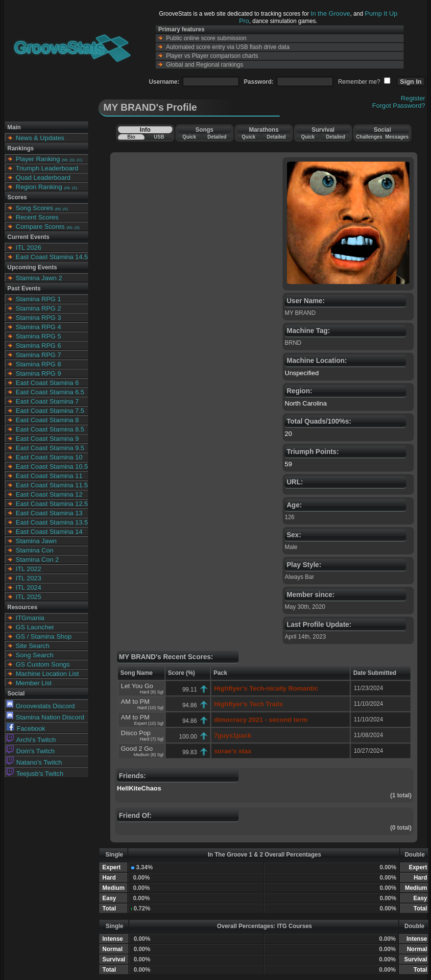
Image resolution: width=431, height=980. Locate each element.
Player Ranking (38, 159)
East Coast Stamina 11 (49, 476)
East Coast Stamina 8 (47, 420)
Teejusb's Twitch (35, 774)
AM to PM (135, 702)
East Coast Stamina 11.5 (52, 485)
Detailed (217, 137)
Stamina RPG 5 (38, 336)
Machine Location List (47, 674)
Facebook (26, 729)
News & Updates (40, 138)
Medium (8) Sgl (149, 755)
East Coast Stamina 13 (49, 513)
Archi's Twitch (31, 740)
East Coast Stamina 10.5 (52, 466)
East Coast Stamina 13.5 (52, 522)
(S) (72, 160)
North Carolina (306, 403)
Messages (397, 137)
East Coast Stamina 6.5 (50, 392)
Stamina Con (35, 550)
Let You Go (137, 686)
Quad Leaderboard (43, 178)
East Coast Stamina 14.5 (52, 257)
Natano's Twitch (34, 762)
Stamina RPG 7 (38, 355)
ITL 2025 (28, 597)
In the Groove (330, 13)
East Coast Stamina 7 (47, 401)
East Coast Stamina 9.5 (50, 448)
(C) (80, 160)
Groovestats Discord (41, 706)
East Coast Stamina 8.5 (50, 429)
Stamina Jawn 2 (39, 278)
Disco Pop (136, 733)
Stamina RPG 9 (38, 373)
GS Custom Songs (43, 664)
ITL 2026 (28, 248)
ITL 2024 (28, 587)
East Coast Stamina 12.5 (52, 504)
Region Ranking (39, 187)
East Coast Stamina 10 (49, 457)
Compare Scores (40, 227)
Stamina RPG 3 (38, 318)
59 (288, 464)
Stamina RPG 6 (38, 346)
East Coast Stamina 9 (47, 439)
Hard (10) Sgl (150, 708)
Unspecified (302, 373)
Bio (131, 137)
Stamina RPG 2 (38, 308)
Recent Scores (37, 217)
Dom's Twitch (31, 751)
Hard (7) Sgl (152, 739)
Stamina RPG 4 (38, 327)
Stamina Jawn (36, 541)
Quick (189, 137)
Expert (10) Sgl (149, 723)
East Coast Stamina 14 (49, 532)
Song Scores (34, 208)
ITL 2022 (28, 569)
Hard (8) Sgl (152, 692)
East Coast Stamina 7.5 (50, 411)
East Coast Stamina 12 (49, 494)
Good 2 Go (137, 749)
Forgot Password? (399, 106)
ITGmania (30, 618)
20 (288, 434)
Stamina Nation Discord (45, 717)
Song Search (35, 655)
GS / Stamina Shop (44, 636)
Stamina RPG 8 (38, 364)
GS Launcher (35, 627)
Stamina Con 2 (37, 560)
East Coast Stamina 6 (47, 383)
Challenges (369, 137)
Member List (34, 683)
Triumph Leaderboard (47, 168)
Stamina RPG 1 (38, 299)
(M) (65, 160)
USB (159, 137)
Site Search (33, 646)
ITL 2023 (28, 578)
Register (413, 98)
